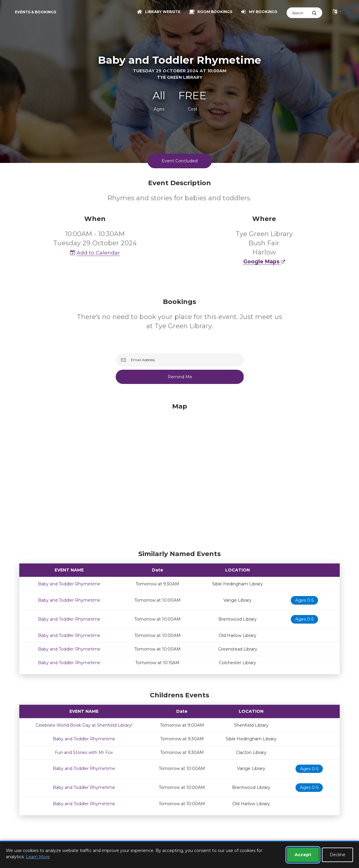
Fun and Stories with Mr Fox (84, 752)
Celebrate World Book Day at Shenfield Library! (84, 725)
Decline (337, 855)
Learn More (38, 857)
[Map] (179, 475)
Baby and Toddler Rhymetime (69, 584)
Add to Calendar (95, 253)
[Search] (299, 13)
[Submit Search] (317, 13)
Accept (303, 855)
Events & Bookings (35, 12)
